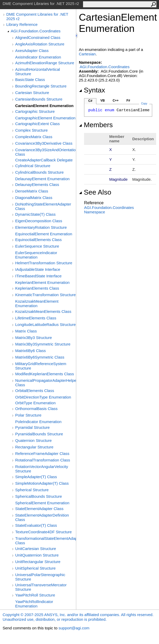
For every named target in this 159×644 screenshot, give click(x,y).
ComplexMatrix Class (34, 137)
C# (90, 101)
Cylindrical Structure (33, 166)
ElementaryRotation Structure (41, 227)
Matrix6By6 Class (31, 351)
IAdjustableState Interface (38, 269)
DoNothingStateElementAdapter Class (43, 206)
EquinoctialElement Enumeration (44, 234)
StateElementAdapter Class (39, 509)
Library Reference (22, 24)
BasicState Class (30, 80)
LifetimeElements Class (36, 318)
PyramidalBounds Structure (39, 434)
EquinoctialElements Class (39, 240)
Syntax (92, 90)
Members (96, 125)
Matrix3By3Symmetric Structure (43, 344)
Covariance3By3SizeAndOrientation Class (46, 152)
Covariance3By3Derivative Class (44, 143)
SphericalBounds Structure (39, 496)
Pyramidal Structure (32, 427)
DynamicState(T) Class (35, 214)
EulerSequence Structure (37, 246)
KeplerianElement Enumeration (42, 282)
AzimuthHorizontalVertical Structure (38, 72)
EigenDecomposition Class (39, 221)
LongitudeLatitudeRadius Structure (45, 324)
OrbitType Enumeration (35, 403)
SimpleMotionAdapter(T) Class (42, 483)
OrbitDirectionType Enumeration (43, 397)
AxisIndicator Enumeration (38, 57)
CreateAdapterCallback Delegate (44, 160)
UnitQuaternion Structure (37, 555)
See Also (95, 192)
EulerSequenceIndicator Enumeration (36, 255)
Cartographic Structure (35, 111)
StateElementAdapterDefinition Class (42, 517)
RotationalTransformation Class (43, 460)
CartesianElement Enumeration (44, 106)
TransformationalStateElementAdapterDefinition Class (46, 541)
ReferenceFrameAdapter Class (42, 453)
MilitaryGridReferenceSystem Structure (41, 366)
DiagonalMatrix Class (34, 198)
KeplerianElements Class (37, 288)
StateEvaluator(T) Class (36, 525)
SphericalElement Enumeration (42, 503)
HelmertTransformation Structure (44, 263)
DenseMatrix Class (32, 191)
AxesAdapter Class (32, 51)
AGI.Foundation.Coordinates (36, 31)
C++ (116, 101)
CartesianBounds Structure (39, 99)
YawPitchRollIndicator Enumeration (34, 604)
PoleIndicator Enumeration (38, 422)
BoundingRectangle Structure (41, 86)
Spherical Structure (32, 490)
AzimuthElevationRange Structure (45, 63)
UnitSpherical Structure (35, 568)
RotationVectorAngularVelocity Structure (42, 469)
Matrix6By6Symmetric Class (40, 357)
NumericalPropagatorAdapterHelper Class (46, 383)
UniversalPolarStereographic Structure (40, 577)
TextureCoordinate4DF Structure (43, 532)
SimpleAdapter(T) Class (36, 477)
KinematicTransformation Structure (45, 295)
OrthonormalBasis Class (36, 409)
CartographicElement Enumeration (45, 118)
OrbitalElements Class (35, 391)
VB (103, 101)
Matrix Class (26, 331)
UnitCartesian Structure (36, 549)
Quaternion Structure (33, 440)
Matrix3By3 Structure (34, 338)
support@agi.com (74, 628)
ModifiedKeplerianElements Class (45, 374)
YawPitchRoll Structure (35, 595)
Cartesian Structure (32, 93)
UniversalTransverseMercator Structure (41, 587)
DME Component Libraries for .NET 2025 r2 (37, 16)
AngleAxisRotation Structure (40, 44)
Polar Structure (28, 415)
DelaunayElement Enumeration (42, 179)
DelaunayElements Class (37, 185)
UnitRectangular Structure (38, 562)
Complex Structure (31, 130)
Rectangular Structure (34, 447)
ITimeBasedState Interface (38, 276)
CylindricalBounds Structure (39, 172)
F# (128, 101)
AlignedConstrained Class (38, 37)
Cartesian (87, 54)
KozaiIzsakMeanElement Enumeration (37, 303)
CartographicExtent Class (37, 124)
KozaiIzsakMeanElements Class (43, 311)
